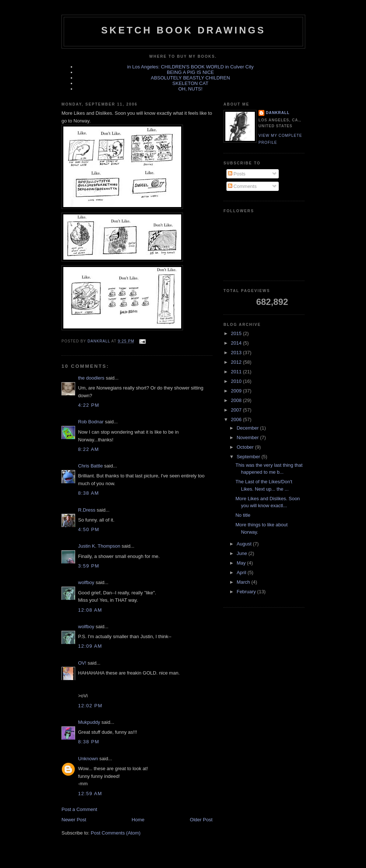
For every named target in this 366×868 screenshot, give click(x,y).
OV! (82, 663)
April (242, 572)
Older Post (201, 820)
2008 (237, 400)
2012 (237, 362)
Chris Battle (90, 466)
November (249, 437)
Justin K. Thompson (99, 546)
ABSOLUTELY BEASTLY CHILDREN (190, 78)
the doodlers (91, 378)
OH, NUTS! (190, 89)
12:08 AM (90, 610)
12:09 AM (90, 646)
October (246, 447)
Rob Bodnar (91, 422)
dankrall (278, 113)
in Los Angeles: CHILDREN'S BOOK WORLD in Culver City (190, 67)
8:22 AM (89, 449)
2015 (237, 333)
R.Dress (87, 510)
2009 (237, 391)
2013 (237, 353)
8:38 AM (89, 493)
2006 (237, 419)
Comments (242, 186)
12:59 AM (90, 794)
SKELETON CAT (190, 83)
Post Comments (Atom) (116, 833)
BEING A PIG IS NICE (190, 72)
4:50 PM (89, 529)
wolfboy (86, 582)
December (249, 428)
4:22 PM (89, 405)
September (249, 457)
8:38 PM (89, 742)
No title (243, 515)
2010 (237, 381)
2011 (237, 372)
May (242, 563)
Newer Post (74, 820)
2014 (237, 343)
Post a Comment (79, 809)
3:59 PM (89, 566)
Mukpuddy (89, 722)
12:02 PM (90, 706)
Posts (237, 174)
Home (138, 820)
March (244, 582)
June (243, 553)
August (245, 544)
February (247, 592)
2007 (237, 410)
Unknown (88, 759)
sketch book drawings (183, 30)
